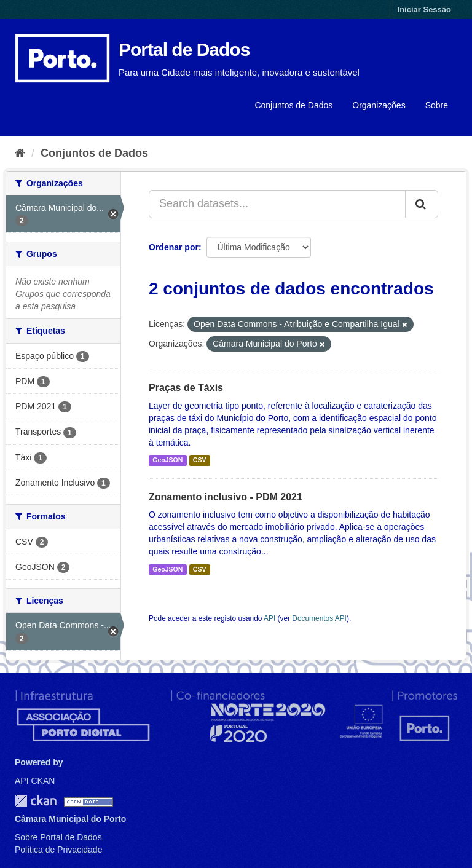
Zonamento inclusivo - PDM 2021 (226, 497)
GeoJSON (167, 460)
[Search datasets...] (277, 204)
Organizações (379, 105)
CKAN (36, 801)
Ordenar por (174, 247)
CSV (200, 460)
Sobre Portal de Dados (58, 837)
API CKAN (35, 781)
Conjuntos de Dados (293, 105)
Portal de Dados (184, 49)
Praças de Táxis (186, 388)
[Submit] (422, 204)
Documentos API (319, 618)
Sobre (437, 105)
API (269, 618)
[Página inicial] (20, 153)
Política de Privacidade (58, 850)
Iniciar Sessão (424, 10)
